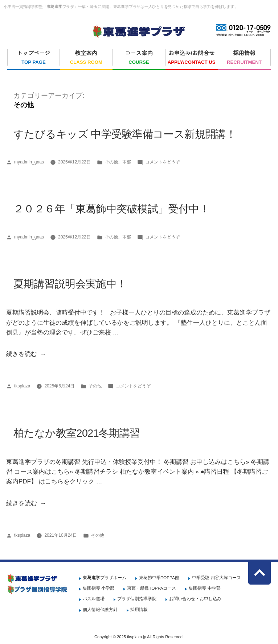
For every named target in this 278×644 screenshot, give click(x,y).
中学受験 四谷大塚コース (216, 578)
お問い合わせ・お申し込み (195, 599)
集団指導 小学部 (99, 588)
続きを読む (22, 354)
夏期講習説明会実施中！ (70, 284)
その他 (111, 162)
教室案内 (86, 58)
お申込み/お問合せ (192, 58)
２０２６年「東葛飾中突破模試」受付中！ (111, 209)
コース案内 (139, 58)
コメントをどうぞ (163, 162)
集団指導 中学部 (205, 588)
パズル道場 (94, 599)
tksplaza (22, 386)
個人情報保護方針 (100, 610)
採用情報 (244, 58)
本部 (127, 162)
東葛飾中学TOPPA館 (159, 578)
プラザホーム (105, 578)
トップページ (34, 58)
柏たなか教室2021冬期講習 (77, 433)
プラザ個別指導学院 (137, 599)
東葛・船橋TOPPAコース (152, 588)
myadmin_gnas (29, 162)
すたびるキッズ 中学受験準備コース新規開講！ (125, 134)
